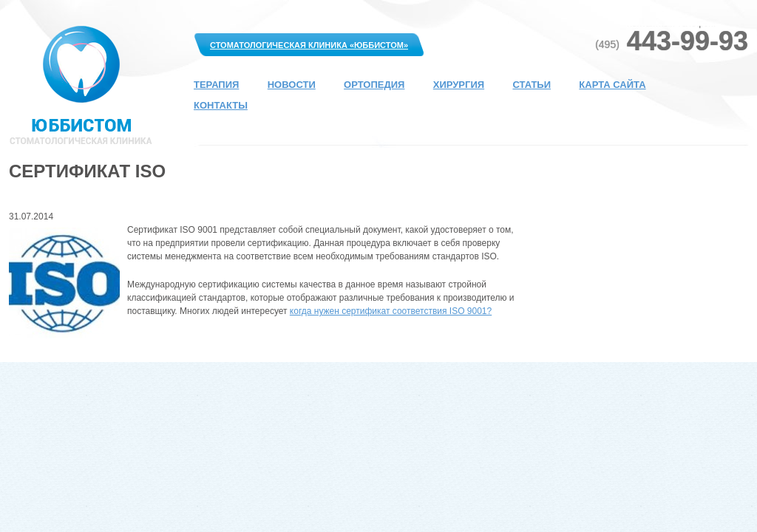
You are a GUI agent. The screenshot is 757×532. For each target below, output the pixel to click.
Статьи (532, 85)
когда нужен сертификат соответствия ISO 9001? (391, 311)
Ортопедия (374, 85)
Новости (292, 85)
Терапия (216, 85)
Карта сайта (612, 85)
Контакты (221, 105)
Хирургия (459, 85)
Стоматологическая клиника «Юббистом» (309, 45)
